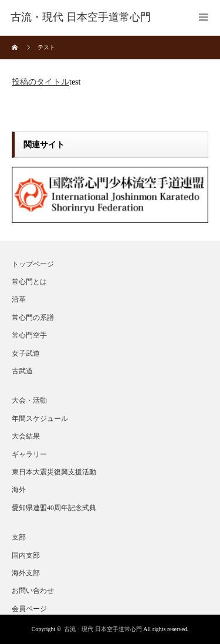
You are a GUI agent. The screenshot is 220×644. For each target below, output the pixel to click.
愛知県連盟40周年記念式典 (54, 508)
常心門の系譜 (33, 318)
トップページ (33, 264)
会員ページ (29, 609)
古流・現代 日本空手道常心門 (103, 629)
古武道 (22, 371)
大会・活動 (29, 400)
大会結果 (26, 436)
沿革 (19, 299)
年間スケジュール (40, 419)
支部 (19, 537)
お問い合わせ (33, 591)
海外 (19, 490)
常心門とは (29, 282)
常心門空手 (29, 335)
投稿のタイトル (40, 82)
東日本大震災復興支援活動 (54, 472)
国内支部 (26, 555)
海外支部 (26, 573)
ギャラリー (29, 454)
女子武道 (26, 353)
